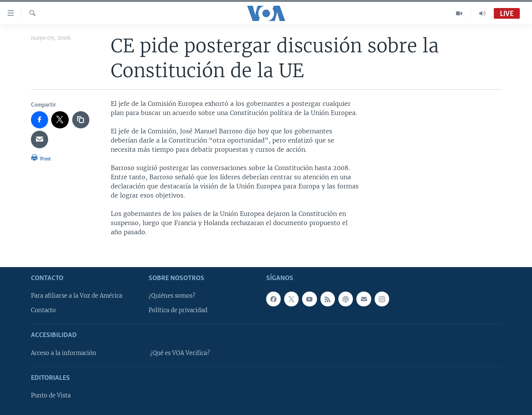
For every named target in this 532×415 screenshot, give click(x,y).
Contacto (43, 310)
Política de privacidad (178, 310)
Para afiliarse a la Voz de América (77, 296)
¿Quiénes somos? (172, 296)
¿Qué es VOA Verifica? (180, 353)
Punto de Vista (51, 396)
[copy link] (81, 120)
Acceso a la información (64, 353)
